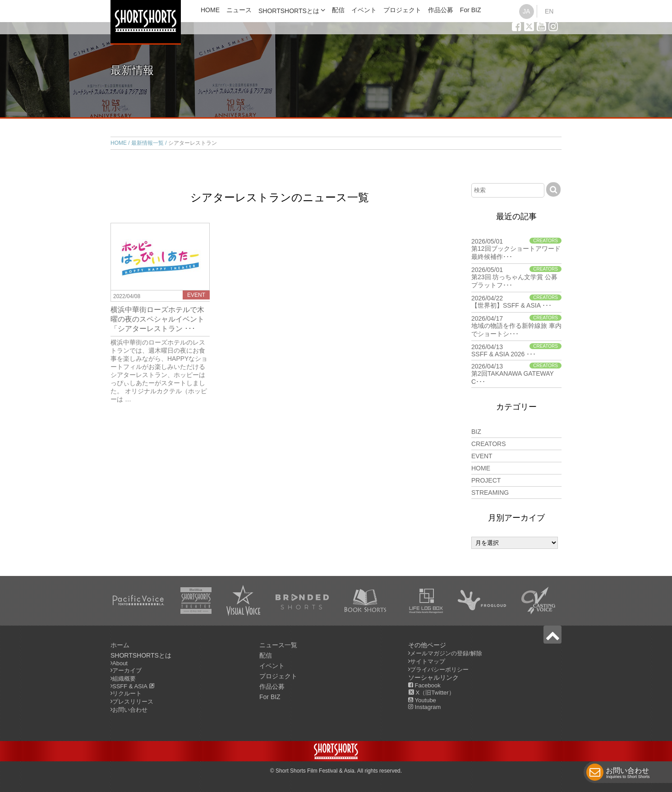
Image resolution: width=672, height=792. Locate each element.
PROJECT (486, 480)
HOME (210, 10)
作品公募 (441, 10)
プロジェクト (402, 10)
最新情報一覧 (147, 143)
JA (526, 11)
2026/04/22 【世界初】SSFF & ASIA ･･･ (516, 302)
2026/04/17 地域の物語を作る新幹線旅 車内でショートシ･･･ (516, 326)
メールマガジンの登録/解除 (446, 653)
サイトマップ (428, 661)
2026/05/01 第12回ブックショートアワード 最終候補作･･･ (516, 249)
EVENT (482, 456)
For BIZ (471, 10)
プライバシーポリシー (439, 670)
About (120, 663)
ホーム (120, 645)
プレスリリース (133, 702)
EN (549, 11)
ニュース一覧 (278, 645)
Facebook (424, 685)
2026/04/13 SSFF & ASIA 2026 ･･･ (516, 350)
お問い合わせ (628, 774)
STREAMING (490, 493)
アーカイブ (127, 670)
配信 (338, 10)
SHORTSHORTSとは (289, 11)
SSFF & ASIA (133, 686)
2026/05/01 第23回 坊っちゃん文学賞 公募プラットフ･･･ (516, 277)
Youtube (422, 700)
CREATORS (489, 444)
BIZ (476, 432)
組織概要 (124, 679)
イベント (364, 10)
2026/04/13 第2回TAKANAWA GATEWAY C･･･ (516, 374)
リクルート (127, 693)
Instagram (424, 707)
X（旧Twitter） (431, 693)
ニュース (239, 10)
